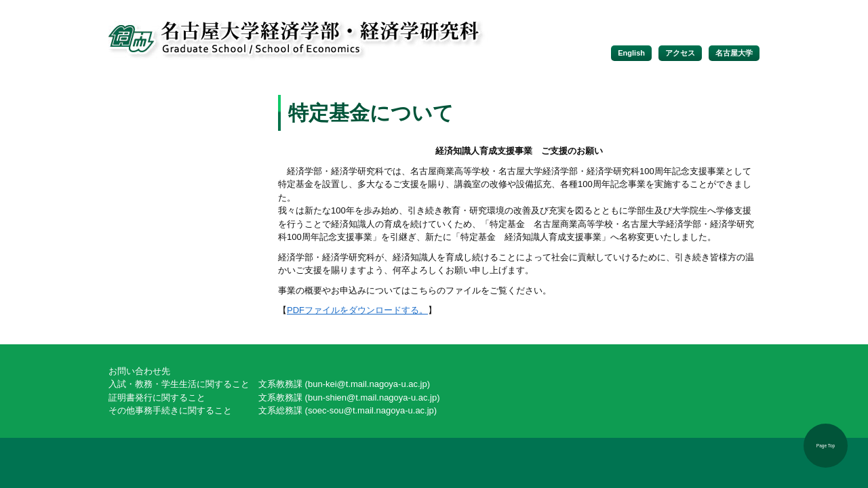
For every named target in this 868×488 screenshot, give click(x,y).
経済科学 (183, 205)
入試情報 (183, 156)
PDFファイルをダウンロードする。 (357, 310)
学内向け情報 (183, 180)
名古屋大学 (734, 53)
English (631, 53)
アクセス (680, 53)
